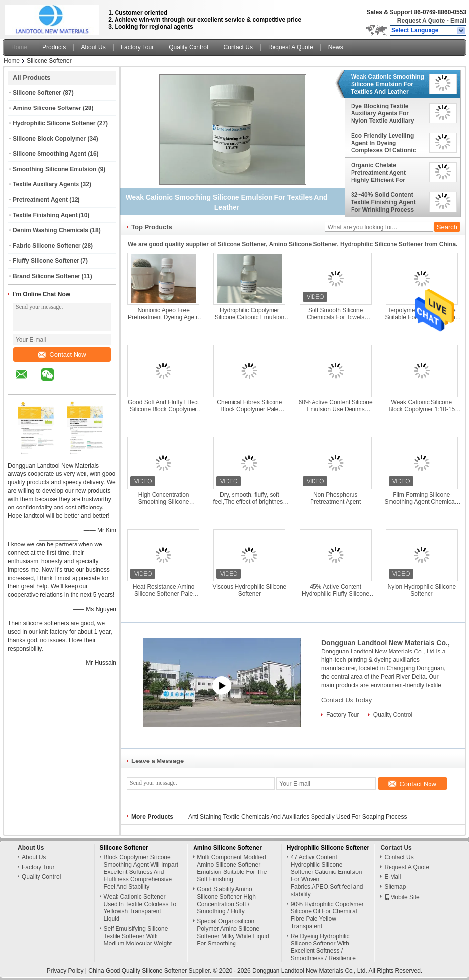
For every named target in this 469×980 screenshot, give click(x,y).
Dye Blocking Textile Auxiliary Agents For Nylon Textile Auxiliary (382, 113)
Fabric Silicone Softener (47, 246)
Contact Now (62, 354)
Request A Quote (421, 21)
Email (458, 21)
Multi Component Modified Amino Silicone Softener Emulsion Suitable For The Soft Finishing (232, 868)
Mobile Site (402, 897)
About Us (93, 47)
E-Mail (392, 877)
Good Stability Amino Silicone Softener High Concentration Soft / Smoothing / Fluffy (226, 900)
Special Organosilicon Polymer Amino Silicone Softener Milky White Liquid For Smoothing (233, 932)
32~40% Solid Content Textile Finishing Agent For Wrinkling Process (383, 202)
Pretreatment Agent (40, 200)
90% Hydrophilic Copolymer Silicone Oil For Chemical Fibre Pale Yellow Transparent (327, 915)
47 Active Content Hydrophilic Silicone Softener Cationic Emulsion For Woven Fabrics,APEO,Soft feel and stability (327, 876)
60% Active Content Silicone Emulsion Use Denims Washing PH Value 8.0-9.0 (336, 406)
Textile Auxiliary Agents (46, 184)
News (336, 47)
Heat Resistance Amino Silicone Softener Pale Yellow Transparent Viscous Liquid (164, 590)
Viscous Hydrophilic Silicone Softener (249, 590)
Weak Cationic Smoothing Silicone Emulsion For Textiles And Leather (388, 84)
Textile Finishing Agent (45, 215)
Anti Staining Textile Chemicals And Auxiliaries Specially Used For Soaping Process (297, 817)
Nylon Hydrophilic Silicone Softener (422, 590)
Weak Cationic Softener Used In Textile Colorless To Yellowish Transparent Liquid (140, 908)
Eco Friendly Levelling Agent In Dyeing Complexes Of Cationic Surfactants (383, 143)
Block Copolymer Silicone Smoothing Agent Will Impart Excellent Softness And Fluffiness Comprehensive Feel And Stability (141, 872)
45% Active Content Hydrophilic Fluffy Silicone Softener (335, 590)
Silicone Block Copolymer (49, 139)
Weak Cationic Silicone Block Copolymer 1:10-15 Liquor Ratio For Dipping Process (422, 406)
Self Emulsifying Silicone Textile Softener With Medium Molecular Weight (138, 936)
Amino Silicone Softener (47, 108)
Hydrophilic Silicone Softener (54, 123)
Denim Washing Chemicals (51, 230)
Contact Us (238, 47)
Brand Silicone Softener (46, 276)
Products (54, 47)
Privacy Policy (65, 971)
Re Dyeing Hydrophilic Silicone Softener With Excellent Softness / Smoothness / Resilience (323, 947)
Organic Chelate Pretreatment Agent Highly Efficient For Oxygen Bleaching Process (378, 173)
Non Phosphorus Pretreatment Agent (335, 498)
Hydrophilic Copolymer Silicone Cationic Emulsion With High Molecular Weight (249, 314)
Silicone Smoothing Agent (50, 154)
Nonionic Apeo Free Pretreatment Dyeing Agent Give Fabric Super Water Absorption (163, 314)
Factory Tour (137, 47)
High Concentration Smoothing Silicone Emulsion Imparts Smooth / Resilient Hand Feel (163, 498)
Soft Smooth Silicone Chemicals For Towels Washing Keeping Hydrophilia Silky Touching (336, 314)
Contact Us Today (347, 700)
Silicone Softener (37, 93)
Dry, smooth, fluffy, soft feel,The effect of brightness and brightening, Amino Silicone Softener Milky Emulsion (249, 498)
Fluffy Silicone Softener (46, 261)
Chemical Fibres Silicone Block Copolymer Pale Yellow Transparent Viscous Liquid (250, 406)
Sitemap (395, 887)
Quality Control (188, 47)
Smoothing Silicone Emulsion (55, 169)
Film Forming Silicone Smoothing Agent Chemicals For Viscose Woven (422, 498)
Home (19, 47)
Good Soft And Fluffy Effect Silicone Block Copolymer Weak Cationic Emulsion (163, 406)
